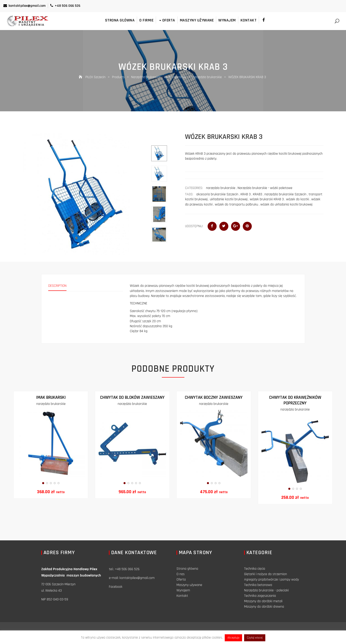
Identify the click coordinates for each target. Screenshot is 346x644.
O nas (181, 574)
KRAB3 (258, 194)
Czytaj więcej (255, 638)
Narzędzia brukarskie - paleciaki (266, 590)
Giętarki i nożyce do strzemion (266, 574)
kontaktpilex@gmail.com (24, 6)
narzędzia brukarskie (221, 188)
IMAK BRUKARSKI (51, 397)
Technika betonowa (258, 585)
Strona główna (120, 20)
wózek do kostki (298, 199)
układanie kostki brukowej (229, 199)
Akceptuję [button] (233, 638)
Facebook (116, 587)
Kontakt (249, 20)
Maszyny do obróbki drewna (264, 607)
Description (57, 286)
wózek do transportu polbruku (236, 204)
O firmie (146, 20)
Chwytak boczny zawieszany (214, 397)
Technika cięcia (255, 569)
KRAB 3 (246, 194)
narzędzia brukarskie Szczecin (285, 194)
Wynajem (227, 20)
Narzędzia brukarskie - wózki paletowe (265, 188)
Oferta (167, 20)
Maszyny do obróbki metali (263, 601)
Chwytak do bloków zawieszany (132, 397)
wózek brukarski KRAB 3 (267, 199)
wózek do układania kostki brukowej (286, 204)
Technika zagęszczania (260, 596)
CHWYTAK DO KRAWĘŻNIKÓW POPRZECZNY (295, 400)
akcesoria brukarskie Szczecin (217, 194)
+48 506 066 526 (65, 6)
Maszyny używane (197, 20)
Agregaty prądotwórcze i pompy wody (272, 580)
